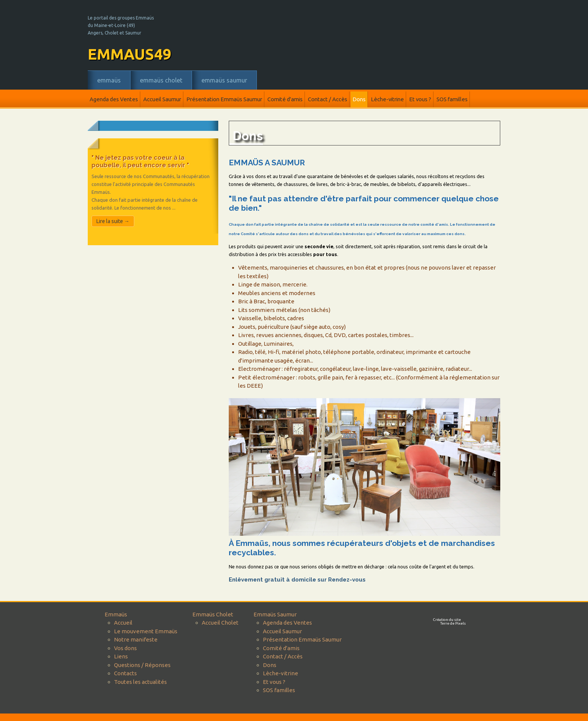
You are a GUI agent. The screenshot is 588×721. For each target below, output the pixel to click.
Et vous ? (420, 99)
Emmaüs (109, 80)
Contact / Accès (328, 99)
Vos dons (125, 648)
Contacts (125, 673)
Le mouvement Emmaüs (146, 631)
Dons (359, 99)
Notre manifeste (136, 639)
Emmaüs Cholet (161, 80)
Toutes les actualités (140, 682)
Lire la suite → (113, 221)
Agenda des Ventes (114, 99)
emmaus (130, 54)
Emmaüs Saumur (224, 80)
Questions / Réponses (142, 665)
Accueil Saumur (162, 99)
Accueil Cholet (220, 623)
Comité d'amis (285, 99)
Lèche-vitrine (387, 99)
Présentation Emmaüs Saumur (224, 99)
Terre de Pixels (453, 623)
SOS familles (452, 99)
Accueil (123, 623)
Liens (121, 656)
